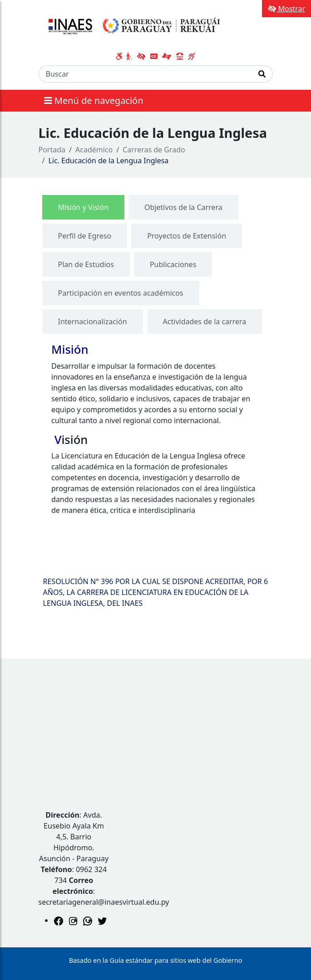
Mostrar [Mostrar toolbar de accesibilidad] (286, 9)
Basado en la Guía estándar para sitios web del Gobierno (156, 960)
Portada (52, 150)
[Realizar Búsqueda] (262, 74)
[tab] (84, 207)
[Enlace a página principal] (132, 26)
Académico (94, 150)
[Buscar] (145, 74)
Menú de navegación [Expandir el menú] (94, 100)
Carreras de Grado (154, 150)
